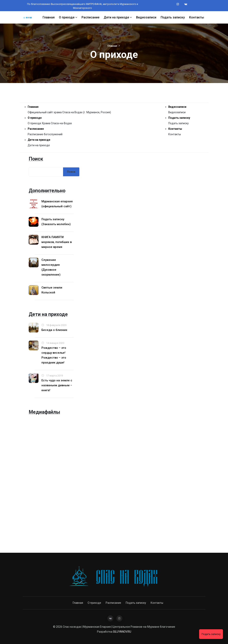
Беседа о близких (54, 330)
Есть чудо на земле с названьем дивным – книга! (57, 385)
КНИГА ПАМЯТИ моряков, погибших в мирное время (57, 242)
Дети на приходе (118, 17)
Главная (49, 17)
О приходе (68, 17)
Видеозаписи (146, 17)
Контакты (197, 17)
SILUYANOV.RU (122, 632)
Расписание (90, 17)
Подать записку (173, 17)
